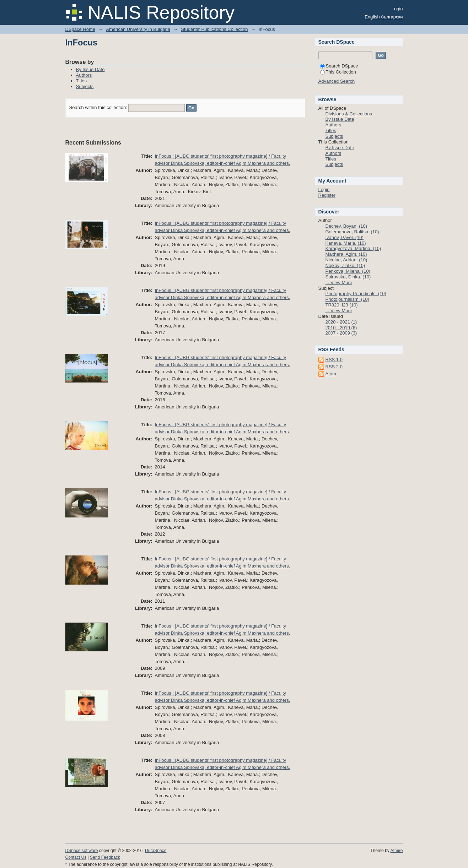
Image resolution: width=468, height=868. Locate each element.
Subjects (85, 86)
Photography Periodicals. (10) (356, 294)
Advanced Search (337, 81)
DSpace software (82, 851)
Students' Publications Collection (214, 29)
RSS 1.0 (334, 360)
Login (397, 9)
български (392, 17)
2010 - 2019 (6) (341, 328)
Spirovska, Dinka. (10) (348, 277)
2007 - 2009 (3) (341, 333)
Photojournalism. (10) (348, 299)
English (372, 17)
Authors (84, 75)
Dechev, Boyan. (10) (346, 226)
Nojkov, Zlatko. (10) (345, 265)
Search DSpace (339, 66)
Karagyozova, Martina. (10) (353, 248)
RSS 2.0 (334, 367)
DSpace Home (80, 29)
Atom (331, 374)
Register (327, 195)
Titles (82, 81)
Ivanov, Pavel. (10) (345, 237)
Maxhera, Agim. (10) (346, 254)
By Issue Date (90, 69)
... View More (339, 283)
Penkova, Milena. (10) (348, 271)
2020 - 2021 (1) (341, 322)
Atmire (397, 851)
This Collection (338, 72)
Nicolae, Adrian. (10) (346, 260)
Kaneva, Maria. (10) (346, 243)
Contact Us (76, 857)
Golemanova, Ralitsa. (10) (352, 232)
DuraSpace (156, 851)
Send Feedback (105, 857)
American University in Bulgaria (138, 29)
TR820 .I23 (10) (342, 305)
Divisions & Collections (349, 114)
